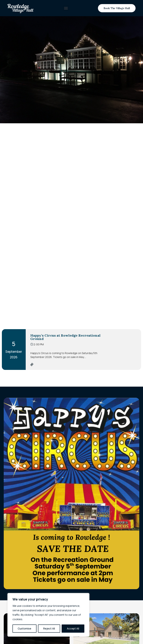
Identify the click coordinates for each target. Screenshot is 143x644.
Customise (24, 628)
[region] (48, 615)
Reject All (49, 628)
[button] (66, 8)
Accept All (73, 628)
